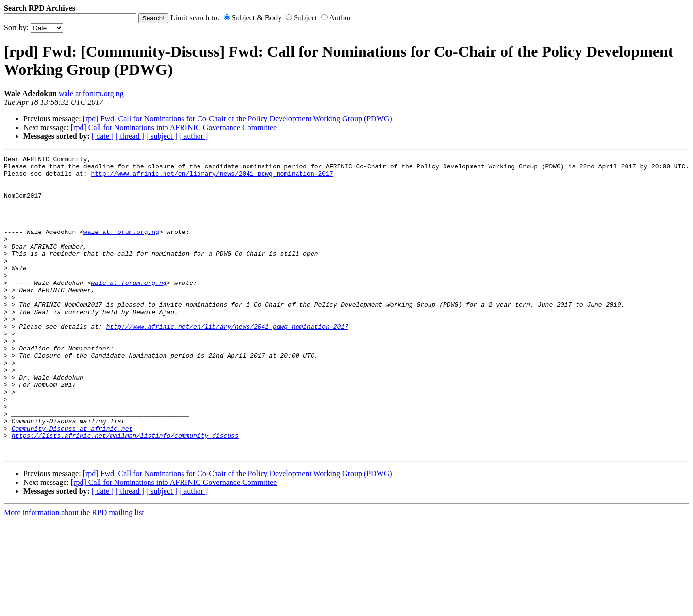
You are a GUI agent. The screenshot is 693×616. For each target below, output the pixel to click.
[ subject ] (162, 136)
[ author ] (194, 136)
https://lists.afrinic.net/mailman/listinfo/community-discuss (125, 492)
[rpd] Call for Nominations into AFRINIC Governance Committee (174, 127)
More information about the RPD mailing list (74, 572)
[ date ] (103, 136)
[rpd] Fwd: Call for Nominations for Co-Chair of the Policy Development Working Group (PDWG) (238, 119)
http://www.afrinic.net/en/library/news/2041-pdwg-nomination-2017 (212, 178)
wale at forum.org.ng (91, 93)
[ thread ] (130, 136)
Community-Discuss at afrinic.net (72, 483)
